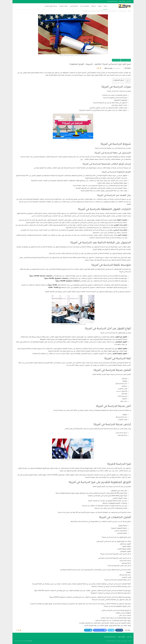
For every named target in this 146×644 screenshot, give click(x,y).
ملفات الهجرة (63, 6)
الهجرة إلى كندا (84, 6)
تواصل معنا (122, 1)
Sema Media (29, 641)
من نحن (129, 1)
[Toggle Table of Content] (127, 81)
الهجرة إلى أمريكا (126, 60)
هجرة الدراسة (116, 60)
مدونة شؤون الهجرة (51, 6)
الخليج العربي (74, 6)
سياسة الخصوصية (112, 1)
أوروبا (100, 6)
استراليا (93, 6)
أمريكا (105, 6)
